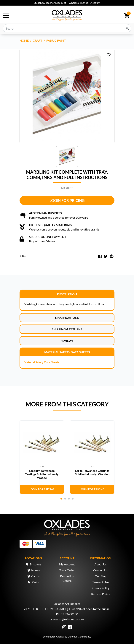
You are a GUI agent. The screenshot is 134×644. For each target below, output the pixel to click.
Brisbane (35, 564)
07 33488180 (69, 614)
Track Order (67, 570)
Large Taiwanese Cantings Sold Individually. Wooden (92, 472)
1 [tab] (61, 499)
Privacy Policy (100, 588)
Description (67, 294)
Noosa (35, 570)
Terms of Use (100, 582)
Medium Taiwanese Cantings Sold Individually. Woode (42, 474)
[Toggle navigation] (6, 16)
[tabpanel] (42, 457)
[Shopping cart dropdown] (127, 16)
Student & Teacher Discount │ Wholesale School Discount (67, 3)
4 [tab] (73, 499)
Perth (35, 582)
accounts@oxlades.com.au (67, 619)
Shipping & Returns (67, 329)
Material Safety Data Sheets (67, 352)
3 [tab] (69, 499)
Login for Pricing (67, 200)
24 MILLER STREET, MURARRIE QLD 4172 (51, 609)
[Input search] (67, 28)
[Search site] (127, 28)
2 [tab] (65, 499)
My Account (67, 564)
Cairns (35, 576)
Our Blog (100, 576)
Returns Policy (100, 594)
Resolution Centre (67, 578)
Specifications (67, 318)
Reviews (67, 341)
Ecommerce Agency (53, 637)
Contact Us (100, 570)
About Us (100, 564)
